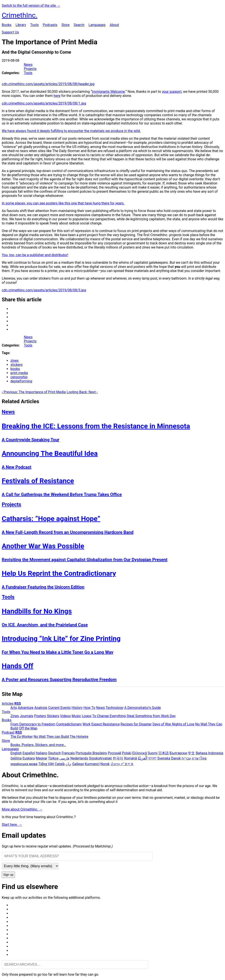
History (77, 708)
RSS (18, 704)
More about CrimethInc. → (22, 809)
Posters (40, 716)
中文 (191, 753)
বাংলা (152, 758)
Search (79, 25)
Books (7, 25)
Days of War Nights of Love (173, 724)
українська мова (24, 764)
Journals (26, 716)
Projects (30, 69)
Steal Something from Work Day (151, 716)
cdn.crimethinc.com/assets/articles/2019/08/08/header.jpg (48, 84)
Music (76, 716)
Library (21, 25)
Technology (114, 708)
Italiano (42, 753)
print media (19, 373)
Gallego (78, 764)
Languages (97, 25)
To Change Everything (109, 716)
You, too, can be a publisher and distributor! (35, 255)
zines (14, 361)
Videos (65, 716)
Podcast (8, 732)
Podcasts (50, 25)
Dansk (176, 758)
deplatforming (21, 381)
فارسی (64, 758)
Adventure (26, 708)
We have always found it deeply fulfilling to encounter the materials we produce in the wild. (71, 131)
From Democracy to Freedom (33, 724)
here (57, 96)
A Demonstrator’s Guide (142, 708)
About (114, 25)
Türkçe (53, 758)
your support (172, 92)
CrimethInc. (20, 15)
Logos (87, 716)
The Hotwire (79, 737)
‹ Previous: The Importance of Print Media (34, 392)
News (28, 65)
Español (29, 753)
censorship (19, 377)
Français (68, 753)
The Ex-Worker (22, 737)
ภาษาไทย (199, 758)
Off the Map (28, 728)
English (16, 753)
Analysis (41, 708)
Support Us (10, 32)
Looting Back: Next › (82, 392)
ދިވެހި (68, 764)
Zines (15, 716)
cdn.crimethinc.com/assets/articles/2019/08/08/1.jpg (44, 103)
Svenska (164, 758)
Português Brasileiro (91, 753)
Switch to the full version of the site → (31, 6)
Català (60, 764)
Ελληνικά (140, 753)
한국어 (118, 758)
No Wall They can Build (51, 737)
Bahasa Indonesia (209, 753)
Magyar (41, 758)
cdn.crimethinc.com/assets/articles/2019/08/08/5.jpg (44, 290)
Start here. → (12, 825)
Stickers (53, 716)
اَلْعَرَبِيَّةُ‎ (142, 758)
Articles (8, 704)
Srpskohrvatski (101, 758)
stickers (17, 365)
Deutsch (54, 753)
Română (130, 758)
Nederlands (79, 758)
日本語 (164, 753)
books (15, 369)
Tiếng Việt (46, 764)
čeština (16, 758)
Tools (34, 25)
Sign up (8, 875)
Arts (14, 708)
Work (87, 724)
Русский (114, 753)
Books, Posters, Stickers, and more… (38, 745)
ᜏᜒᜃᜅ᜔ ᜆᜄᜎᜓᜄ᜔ (122, 764)
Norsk (105, 764)
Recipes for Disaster (136, 724)
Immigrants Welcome (108, 92)
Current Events (60, 708)
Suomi (153, 753)
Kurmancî (92, 764)
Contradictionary (69, 724)
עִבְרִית (186, 758)
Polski (127, 753)
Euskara (29, 758)
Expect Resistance (106, 724)
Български (178, 753)
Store (65, 25)
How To (89, 708)
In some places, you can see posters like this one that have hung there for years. (63, 203)
